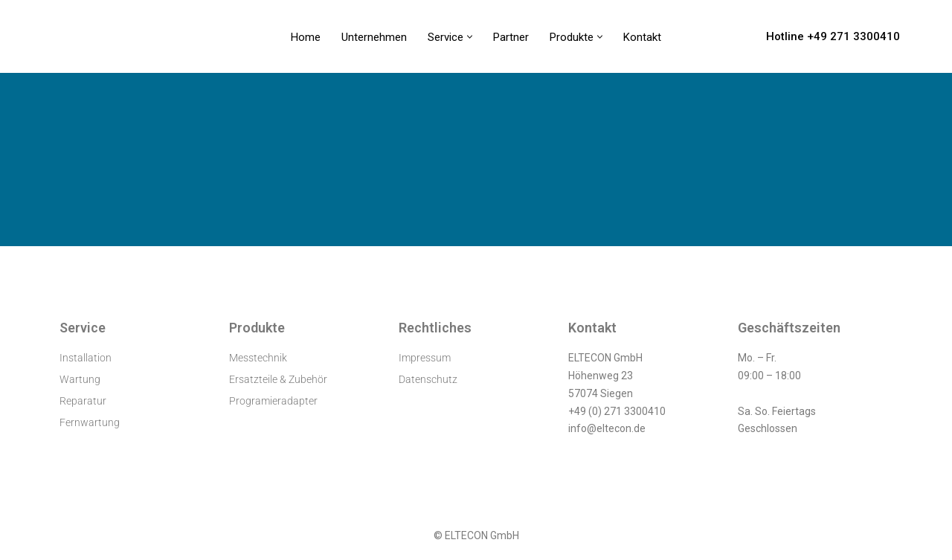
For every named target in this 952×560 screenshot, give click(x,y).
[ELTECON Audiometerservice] (92, 36)
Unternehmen (374, 37)
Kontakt (642, 37)
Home (306, 37)
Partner (511, 37)
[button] (470, 37)
